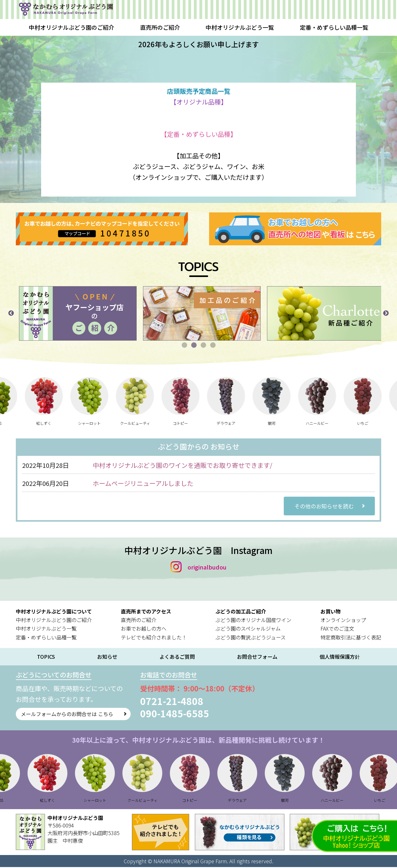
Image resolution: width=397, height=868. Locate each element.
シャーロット (101, 423)
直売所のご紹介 (160, 27)
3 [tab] (203, 345)
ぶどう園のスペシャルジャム (248, 630)
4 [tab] (213, 345)
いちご (374, 423)
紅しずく (55, 423)
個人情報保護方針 (340, 657)
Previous (11, 313)
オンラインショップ (343, 621)
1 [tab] (184, 345)
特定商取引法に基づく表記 (351, 638)
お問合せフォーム (257, 658)
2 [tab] (194, 345)
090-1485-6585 (195, 714)
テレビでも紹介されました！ (154, 638)
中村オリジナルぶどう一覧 (240, 27)
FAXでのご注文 (337, 630)
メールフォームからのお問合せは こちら (73, 716)
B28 (9, 423)
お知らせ (107, 658)
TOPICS (46, 658)
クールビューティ (146, 423)
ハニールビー (328, 423)
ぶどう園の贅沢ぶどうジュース (251, 638)
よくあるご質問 (177, 658)
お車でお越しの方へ (144, 630)
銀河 (283, 423)
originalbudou (207, 568)
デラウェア (237, 423)
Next (386, 313)
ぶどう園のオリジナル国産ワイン (253, 621)
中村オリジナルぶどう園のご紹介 (71, 27)
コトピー (192, 423)
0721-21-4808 (192, 702)
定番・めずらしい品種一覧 (334, 27)
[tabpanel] (97, 313)
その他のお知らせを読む (325, 506)
